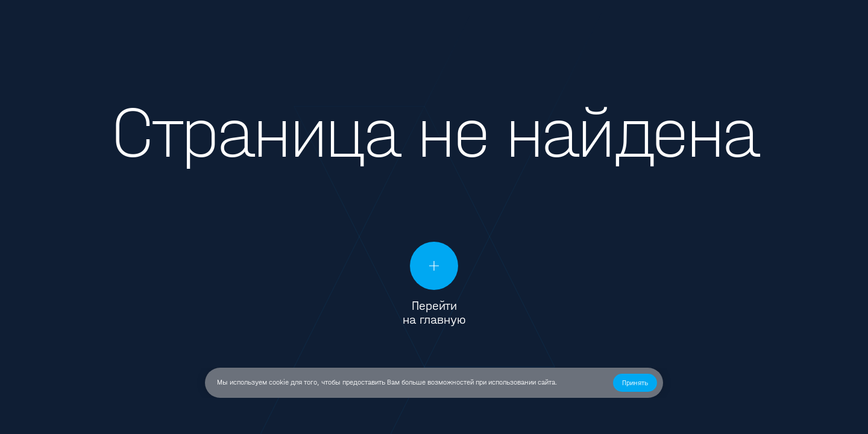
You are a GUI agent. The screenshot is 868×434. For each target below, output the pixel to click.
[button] (635, 383)
